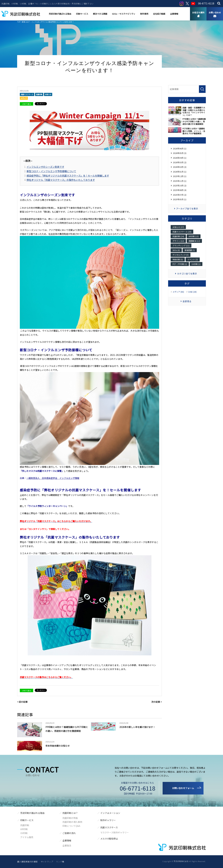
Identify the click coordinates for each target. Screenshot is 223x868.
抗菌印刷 (39, 94)
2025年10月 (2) (180, 185)
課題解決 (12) (194, 241)
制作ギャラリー (108, 820)
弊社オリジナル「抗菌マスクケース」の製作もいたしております (61, 180)
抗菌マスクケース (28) (182, 232)
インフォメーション (110, 813)
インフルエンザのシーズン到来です (45, 167)
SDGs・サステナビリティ (124, 14)
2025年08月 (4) (180, 190)
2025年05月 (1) (180, 199)
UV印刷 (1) (196, 264)
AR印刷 (24, 829)
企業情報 (174, 14)
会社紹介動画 (159, 14)
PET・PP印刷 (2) (180, 264)
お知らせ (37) (178, 227)
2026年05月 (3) (180, 153)
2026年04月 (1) (180, 158)
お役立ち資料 (198, 13)
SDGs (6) (176, 250)
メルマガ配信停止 (109, 839)
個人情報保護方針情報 (27, 862)
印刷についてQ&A (71, 826)
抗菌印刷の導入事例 (72, 822)
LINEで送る (27, 104)
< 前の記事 (22, 702)
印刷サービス (82, 14)
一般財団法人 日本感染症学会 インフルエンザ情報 (53, 478)
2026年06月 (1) (180, 148)
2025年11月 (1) (180, 181)
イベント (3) (193, 259)
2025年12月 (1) (180, 176)
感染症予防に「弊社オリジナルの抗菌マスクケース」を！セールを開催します (68, 175)
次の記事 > (157, 702)
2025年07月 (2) (180, 195)
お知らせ (48, 94)
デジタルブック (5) (181, 255)
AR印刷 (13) (194, 236)
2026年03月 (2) (180, 162)
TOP (19, 22)
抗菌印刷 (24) (178, 236)
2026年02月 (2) (180, 167)
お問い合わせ (215, 13)
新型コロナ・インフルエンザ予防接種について (51, 171)
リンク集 (60, 862)
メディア (24, 98)
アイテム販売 (27, 837)
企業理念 (67, 845)
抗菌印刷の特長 (70, 818)
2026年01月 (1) (180, 172)
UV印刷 (24, 833)
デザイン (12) (178, 241)
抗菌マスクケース (27, 94)
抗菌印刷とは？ (70, 813)
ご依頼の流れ (69, 833)
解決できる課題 (100, 14)
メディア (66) (178, 292)
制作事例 (144, 14)
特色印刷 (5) (178, 259)
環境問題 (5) (190, 250)
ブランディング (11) (181, 245)
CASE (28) (192, 292)
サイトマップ (47, 862)
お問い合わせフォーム (183, 788)
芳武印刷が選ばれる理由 (60, 14)
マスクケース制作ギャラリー (115, 832)
